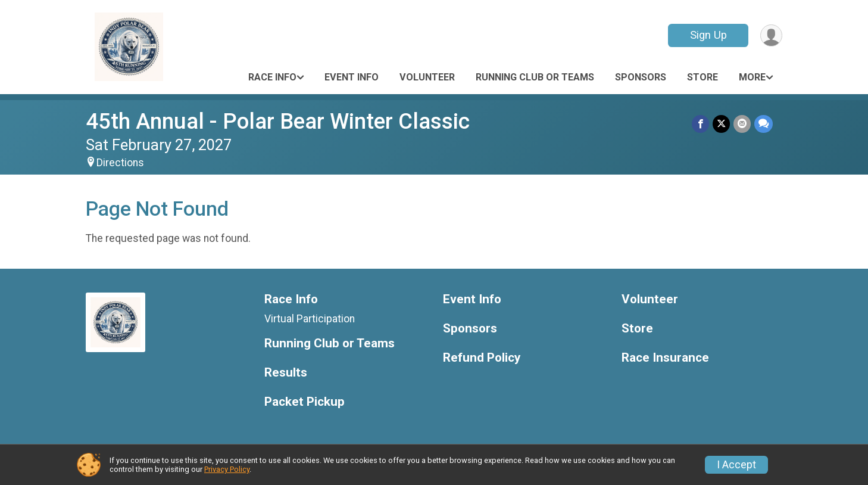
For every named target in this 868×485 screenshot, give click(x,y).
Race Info (272, 77)
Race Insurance (665, 358)
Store (702, 77)
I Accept (736, 465)
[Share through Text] (764, 124)
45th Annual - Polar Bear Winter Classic (278, 121)
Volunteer (427, 77)
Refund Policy (482, 358)
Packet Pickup (305, 402)
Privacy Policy (227, 469)
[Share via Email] (742, 124)
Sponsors (641, 77)
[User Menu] (771, 35)
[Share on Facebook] (700, 124)
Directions (120, 163)
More (752, 77)
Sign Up (708, 35)
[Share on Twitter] (721, 124)
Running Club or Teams (535, 77)
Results (286, 373)
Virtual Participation (310, 319)
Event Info (352, 77)
